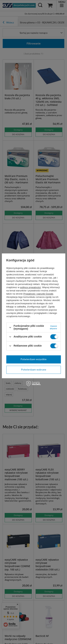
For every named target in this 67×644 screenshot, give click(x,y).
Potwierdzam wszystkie (33, 359)
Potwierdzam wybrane (34, 369)
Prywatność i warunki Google (38, 294)
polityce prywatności (30, 288)
